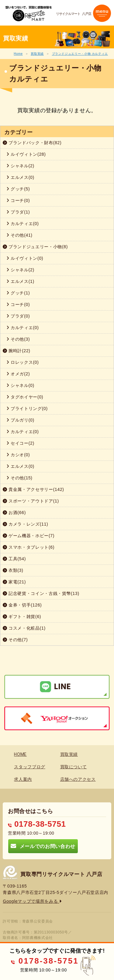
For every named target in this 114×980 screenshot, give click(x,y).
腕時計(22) (17, 351)
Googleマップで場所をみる (32, 901)
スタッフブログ (30, 767)
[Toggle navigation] (102, 13)
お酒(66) (14, 513)
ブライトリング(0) (27, 408)
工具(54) (14, 559)
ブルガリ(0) (20, 420)
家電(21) (14, 582)
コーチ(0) (18, 200)
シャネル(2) (20, 166)
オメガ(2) (18, 374)
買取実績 (37, 54)
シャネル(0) (20, 385)
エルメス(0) (20, 177)
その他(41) (19, 235)
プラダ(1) (18, 212)
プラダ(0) (18, 316)
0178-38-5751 (37, 824)
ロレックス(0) (23, 362)
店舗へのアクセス (78, 779)
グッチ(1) (18, 293)
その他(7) (15, 640)
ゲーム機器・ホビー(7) (29, 536)
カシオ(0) (18, 455)
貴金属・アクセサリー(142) (33, 489)
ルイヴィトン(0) (25, 258)
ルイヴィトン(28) (26, 154)
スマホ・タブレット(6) (29, 547)
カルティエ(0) (23, 224)
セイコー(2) (20, 443)
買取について (74, 767)
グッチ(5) (18, 189)
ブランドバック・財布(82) (32, 143)
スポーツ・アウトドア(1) (31, 501)
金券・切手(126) (22, 605)
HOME (20, 754)
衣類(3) (13, 570)
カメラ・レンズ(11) (25, 524)
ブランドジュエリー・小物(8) (35, 247)
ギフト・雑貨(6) (22, 617)
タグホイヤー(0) (25, 397)
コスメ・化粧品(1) (24, 628)
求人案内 (23, 779)
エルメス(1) (20, 281)
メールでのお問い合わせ (43, 846)
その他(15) (19, 478)
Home (18, 54)
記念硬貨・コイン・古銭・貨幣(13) (41, 593)
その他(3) (18, 339)
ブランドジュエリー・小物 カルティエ (80, 54)
